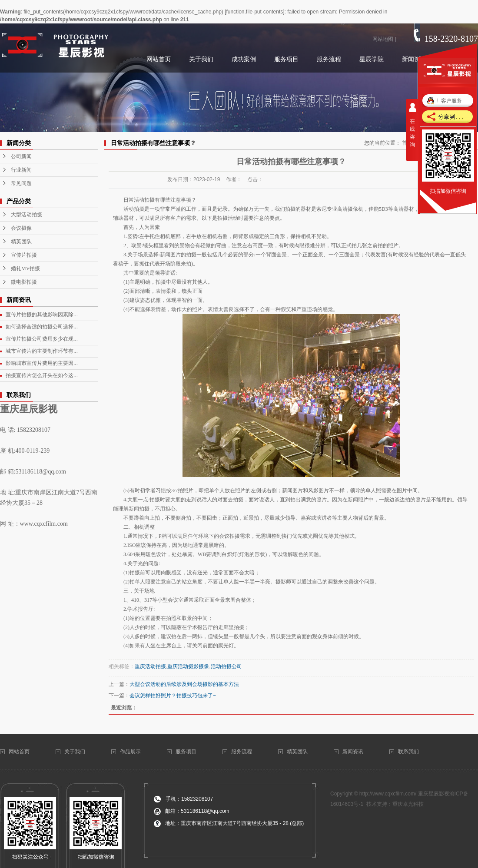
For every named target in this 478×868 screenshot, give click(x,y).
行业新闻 (21, 170)
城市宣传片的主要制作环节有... (42, 351)
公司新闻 (21, 156)
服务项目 (186, 752)
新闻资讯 (353, 752)
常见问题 (21, 183)
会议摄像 (21, 228)
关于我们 (75, 752)
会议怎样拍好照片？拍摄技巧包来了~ (173, 696)
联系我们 (409, 752)
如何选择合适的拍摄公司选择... (42, 327)
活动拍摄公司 (226, 666)
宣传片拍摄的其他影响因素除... (42, 315)
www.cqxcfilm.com (44, 524)
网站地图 (383, 39)
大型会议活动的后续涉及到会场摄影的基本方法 (184, 684)
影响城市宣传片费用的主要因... (42, 363)
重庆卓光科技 (408, 804)
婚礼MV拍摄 (25, 268)
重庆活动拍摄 (150, 666)
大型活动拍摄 (27, 215)
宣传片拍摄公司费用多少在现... (42, 339)
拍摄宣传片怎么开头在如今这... (42, 375)
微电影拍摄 (24, 282)
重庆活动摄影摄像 (188, 666)
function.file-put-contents (254, 12)
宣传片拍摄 (24, 255)
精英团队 (21, 242)
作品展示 (130, 752)
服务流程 (242, 752)
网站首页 (20, 752)
